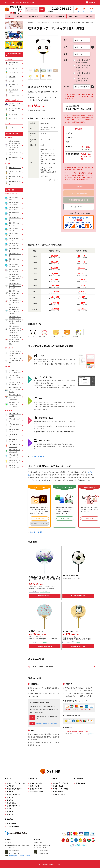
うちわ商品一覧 (57, 24)
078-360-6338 (41, 718)
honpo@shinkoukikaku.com (47, 725)
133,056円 (82, 287)
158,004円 (55, 305)
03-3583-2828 (43, 851)
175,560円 (55, 310)
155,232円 (82, 293)
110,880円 (82, 281)
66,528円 (82, 269)
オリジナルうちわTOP (43, 24)
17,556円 (55, 258)
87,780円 (55, 281)
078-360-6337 (14, 853)
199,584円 (82, 305)
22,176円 (82, 258)
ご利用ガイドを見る (37, 458)
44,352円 (82, 264)
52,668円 (55, 269)
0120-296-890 (61, 8)
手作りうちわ (10, 192)
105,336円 (55, 287)
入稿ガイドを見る (36, 534)
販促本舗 (31, 24)
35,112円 (55, 264)
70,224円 (55, 275)
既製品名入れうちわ (12, 135)
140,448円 (55, 299)
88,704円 (82, 275)
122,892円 (55, 293)
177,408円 (82, 299)
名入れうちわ (69, 24)
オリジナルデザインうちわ (14, 56)
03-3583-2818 (43, 853)
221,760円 (82, 310)
